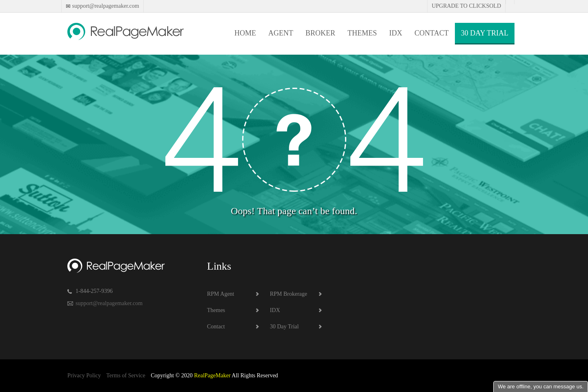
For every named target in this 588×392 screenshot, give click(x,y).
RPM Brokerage (288, 294)
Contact (432, 33)
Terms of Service (126, 375)
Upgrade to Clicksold (466, 6)
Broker (320, 33)
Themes (362, 33)
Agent (281, 33)
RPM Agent (221, 294)
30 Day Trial (485, 33)
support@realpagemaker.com (105, 6)
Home (245, 33)
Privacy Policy (84, 375)
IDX (396, 33)
